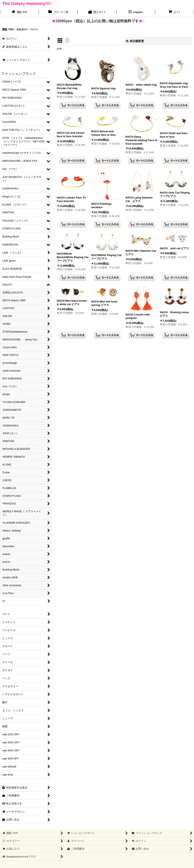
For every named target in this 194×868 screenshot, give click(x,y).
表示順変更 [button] (135, 41)
